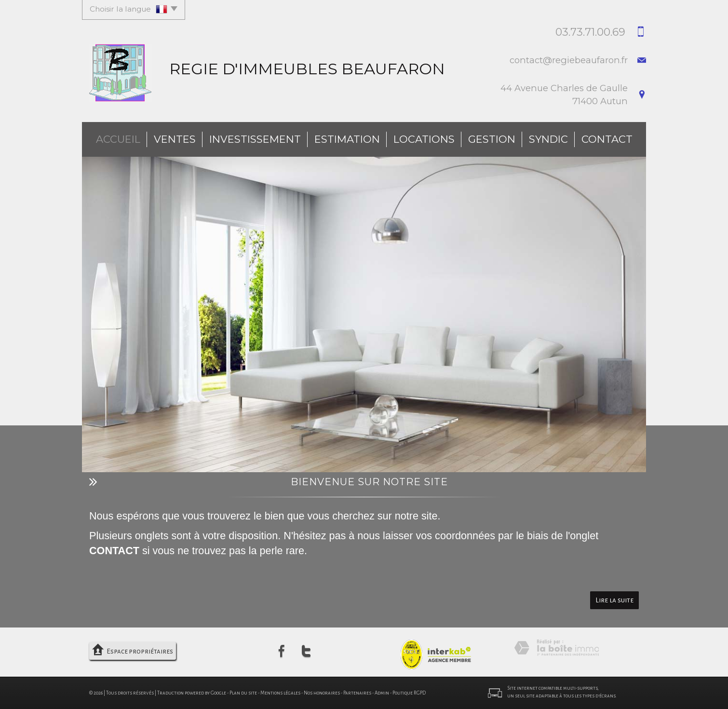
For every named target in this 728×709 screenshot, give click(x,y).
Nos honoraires (322, 693)
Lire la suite (614, 600)
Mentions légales (280, 693)
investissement (255, 139)
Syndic (548, 139)
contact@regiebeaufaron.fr (569, 60)
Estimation (347, 139)
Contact (607, 139)
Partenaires (357, 693)
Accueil (118, 139)
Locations (424, 139)
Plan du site (243, 693)
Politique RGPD (409, 693)
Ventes (175, 139)
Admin (382, 693)
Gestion (492, 139)
